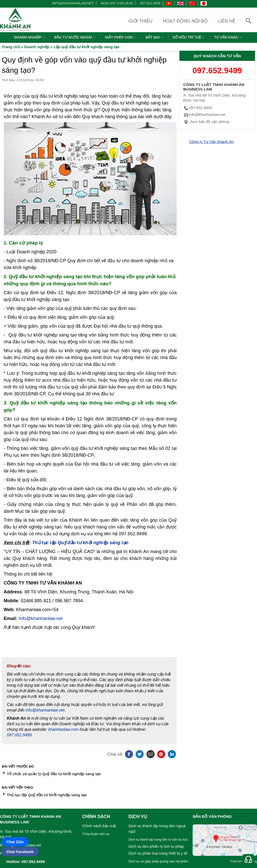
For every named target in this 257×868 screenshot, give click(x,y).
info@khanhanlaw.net (72, 3)
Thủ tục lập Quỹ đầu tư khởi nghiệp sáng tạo (80, 543)
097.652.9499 (150, 3)
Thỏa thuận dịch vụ (96, 834)
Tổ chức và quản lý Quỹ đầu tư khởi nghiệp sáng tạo (54, 774)
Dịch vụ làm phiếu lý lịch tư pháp (156, 846)
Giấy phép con (121, 37)
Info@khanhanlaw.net (41, 618)
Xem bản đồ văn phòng (206, 122)
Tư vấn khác (228, 37)
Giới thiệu (141, 21)
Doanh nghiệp (30, 37)
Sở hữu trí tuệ (189, 37)
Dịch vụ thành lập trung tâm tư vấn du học (158, 840)
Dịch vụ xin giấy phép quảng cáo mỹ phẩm (158, 861)
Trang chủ (11, 47)
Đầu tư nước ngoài (75, 37)
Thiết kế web (239, 861)
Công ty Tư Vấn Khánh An (212, 142)
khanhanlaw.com (63, 729)
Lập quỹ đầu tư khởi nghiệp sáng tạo (87, 47)
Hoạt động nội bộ (185, 21)
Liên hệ (227, 21)
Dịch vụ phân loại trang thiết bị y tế (158, 853)
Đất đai (155, 37)
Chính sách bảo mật (99, 826)
